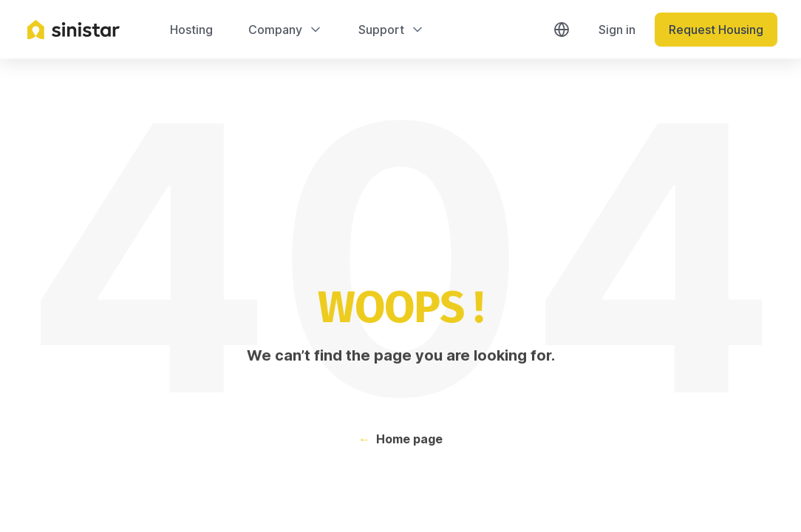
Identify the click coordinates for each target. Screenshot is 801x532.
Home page (409, 439)
